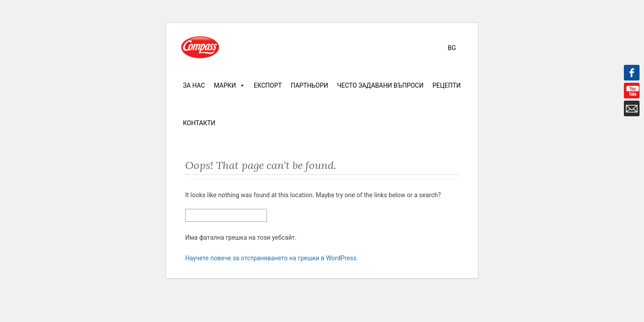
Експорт (268, 85)
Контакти (199, 123)
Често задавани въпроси (380, 85)
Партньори (309, 85)
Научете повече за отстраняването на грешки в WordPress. (272, 258)
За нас (194, 85)
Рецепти (447, 85)
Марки (229, 85)
